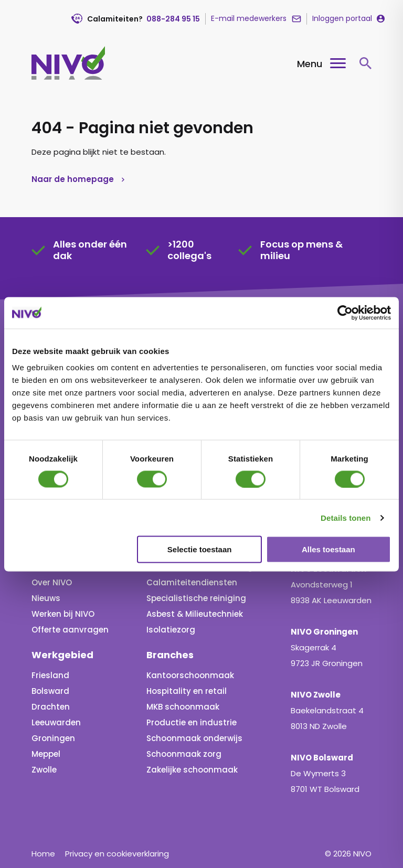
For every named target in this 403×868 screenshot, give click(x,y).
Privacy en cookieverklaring (117, 854)
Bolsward (50, 691)
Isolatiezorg (171, 630)
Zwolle (44, 770)
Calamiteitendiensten (192, 582)
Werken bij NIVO (63, 614)
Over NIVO (52, 582)
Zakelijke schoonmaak (192, 770)
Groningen (53, 738)
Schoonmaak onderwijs (194, 738)
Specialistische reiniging (196, 598)
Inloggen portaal (342, 18)
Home (43, 854)
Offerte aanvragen (70, 630)
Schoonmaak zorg (184, 754)
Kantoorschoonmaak (190, 675)
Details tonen (346, 517)
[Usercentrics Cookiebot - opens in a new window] (345, 313)
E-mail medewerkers (249, 18)
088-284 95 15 (173, 19)
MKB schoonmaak (183, 707)
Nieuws (46, 598)
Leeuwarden (56, 722)
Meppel (46, 754)
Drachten (51, 707)
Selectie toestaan (200, 549)
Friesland (50, 675)
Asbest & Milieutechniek (195, 614)
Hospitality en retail (187, 691)
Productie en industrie (192, 722)
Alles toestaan (328, 549)
